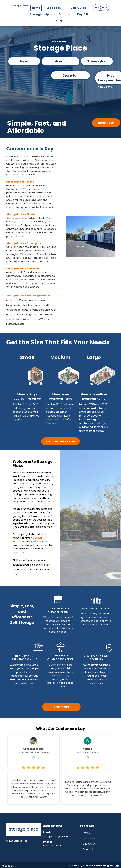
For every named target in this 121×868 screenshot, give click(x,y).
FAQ (46, 545)
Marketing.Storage (108, 865)
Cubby (87, 865)
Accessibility (9, 866)
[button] (11, 769)
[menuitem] (38, 8)
